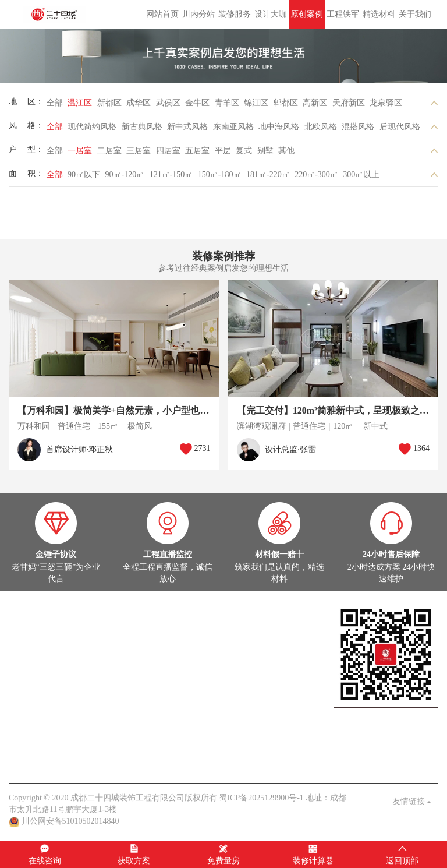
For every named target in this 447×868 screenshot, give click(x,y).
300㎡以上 (361, 178)
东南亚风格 (233, 130)
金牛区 (197, 106)
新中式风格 (187, 130)
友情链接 (412, 801)
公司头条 (25, 724)
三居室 (139, 154)
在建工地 (60, 654)
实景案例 (25, 654)
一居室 (80, 154)
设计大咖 (271, 14)
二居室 (109, 154)
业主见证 (129, 724)
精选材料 (379, 14)
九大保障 (155, 759)
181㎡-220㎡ (268, 178)
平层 (223, 154)
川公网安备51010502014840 (70, 821)
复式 (244, 154)
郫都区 (286, 106)
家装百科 (94, 724)
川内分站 (198, 14)
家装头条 (25, 713)
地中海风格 (279, 130)
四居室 (168, 154)
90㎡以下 (84, 178)
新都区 (109, 106)
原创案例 (307, 14)
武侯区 (168, 106)
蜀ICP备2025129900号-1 (261, 798)
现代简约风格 (92, 130)
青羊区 (227, 106)
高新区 (315, 106)
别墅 (265, 154)
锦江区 (256, 106)
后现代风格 (400, 130)
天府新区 (349, 106)
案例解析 (60, 724)
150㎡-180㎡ (220, 178)
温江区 (80, 106)
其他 (286, 154)
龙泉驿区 (386, 106)
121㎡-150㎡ (171, 178)
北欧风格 (321, 130)
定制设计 (25, 620)
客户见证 (121, 759)
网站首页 (162, 14)
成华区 (139, 106)
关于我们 (415, 14)
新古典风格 (142, 130)
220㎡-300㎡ (316, 178)
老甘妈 (21, 759)
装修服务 (235, 14)
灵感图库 (94, 654)
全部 (55, 106)
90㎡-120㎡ (125, 178)
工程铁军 (343, 14)
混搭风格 (358, 130)
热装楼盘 (25, 689)
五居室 (197, 154)
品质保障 (86, 759)
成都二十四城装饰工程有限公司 (56, 15)
